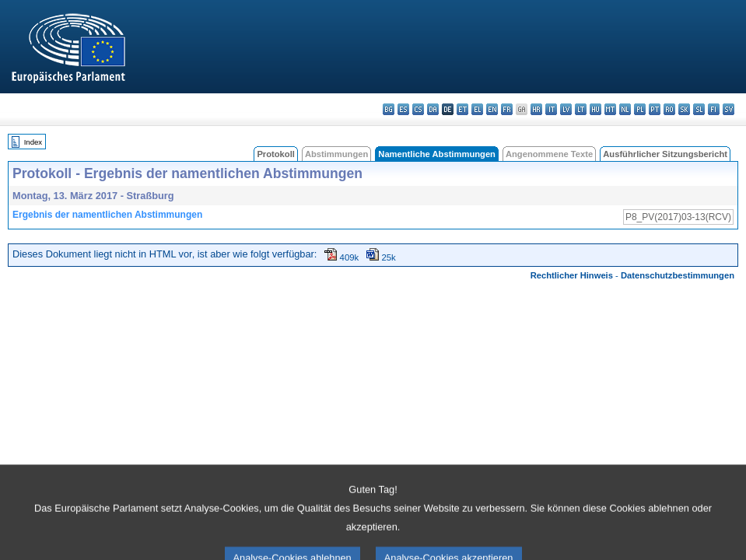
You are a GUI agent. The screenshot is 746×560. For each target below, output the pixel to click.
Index (33, 142)
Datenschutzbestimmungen (678, 275)
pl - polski (640, 109)
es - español (403, 109)
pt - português (655, 109)
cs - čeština (418, 109)
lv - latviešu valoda (566, 109)
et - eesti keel (462, 109)
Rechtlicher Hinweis (572, 275)
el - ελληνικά (477, 109)
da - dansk (433, 109)
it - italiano (551, 109)
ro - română (669, 109)
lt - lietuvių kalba (581, 109)
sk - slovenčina (684, 109)
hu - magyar (595, 109)
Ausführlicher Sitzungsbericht (665, 154)
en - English (492, 109)
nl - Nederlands (625, 109)
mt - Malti (610, 109)
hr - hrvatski (536, 109)
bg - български (389, 109)
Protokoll (275, 154)
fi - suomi (714, 109)
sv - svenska (728, 109)
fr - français (507, 109)
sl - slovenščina (699, 109)
